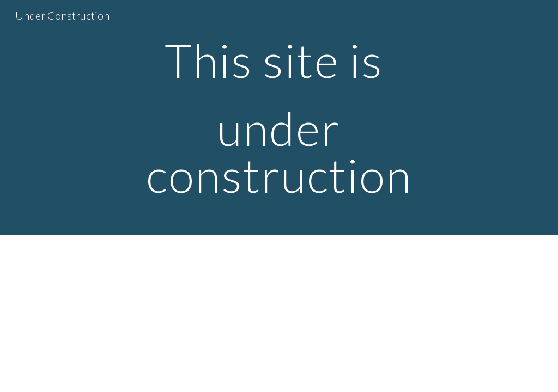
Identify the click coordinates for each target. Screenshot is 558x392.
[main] (279, 118)
